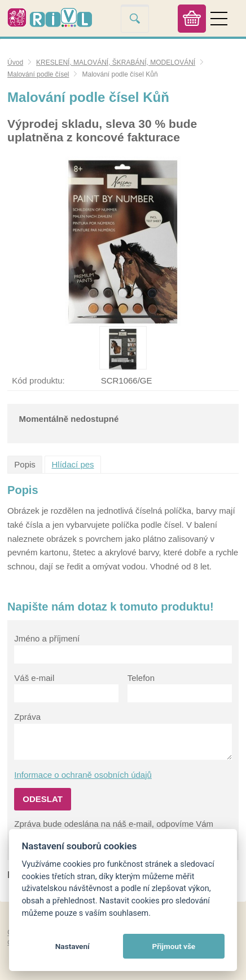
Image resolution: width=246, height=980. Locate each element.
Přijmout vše (173, 946)
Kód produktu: (38, 380)
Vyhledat (135, 18)
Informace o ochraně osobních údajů (83, 775)
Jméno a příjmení (47, 638)
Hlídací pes (73, 464)
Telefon (141, 678)
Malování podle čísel (38, 74)
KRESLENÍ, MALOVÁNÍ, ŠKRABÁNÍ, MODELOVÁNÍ (116, 63)
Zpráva (27, 717)
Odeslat (43, 799)
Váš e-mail (34, 678)
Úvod (15, 63)
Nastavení (73, 946)
